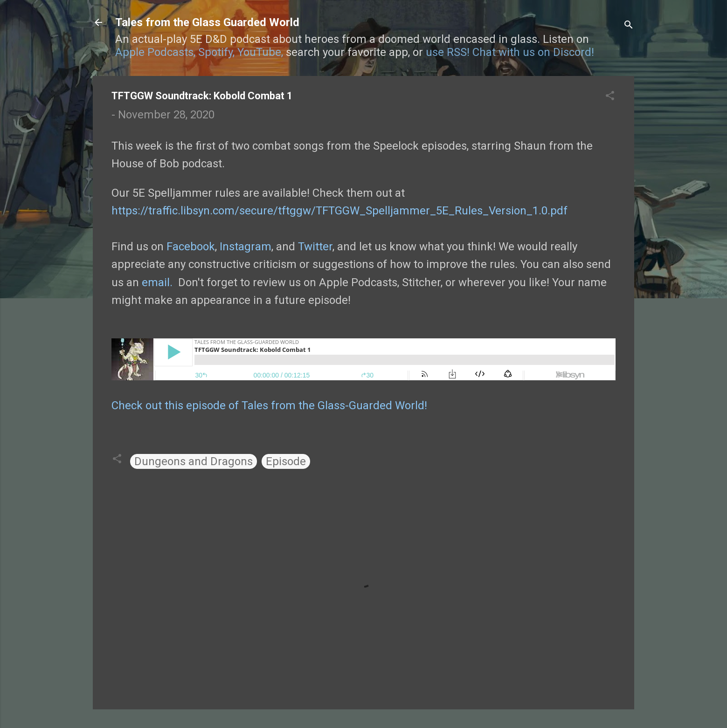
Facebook (191, 247)
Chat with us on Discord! (533, 52)
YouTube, (260, 52)
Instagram (246, 247)
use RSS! (448, 52)
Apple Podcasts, (155, 52)
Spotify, (216, 52)
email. (157, 282)
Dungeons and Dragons (194, 461)
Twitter (315, 247)
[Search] (629, 25)
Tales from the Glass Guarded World (207, 22)
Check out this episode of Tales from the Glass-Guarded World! (269, 405)
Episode (286, 461)
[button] (610, 96)
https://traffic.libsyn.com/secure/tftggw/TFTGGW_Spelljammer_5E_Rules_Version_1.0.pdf (339, 211)
